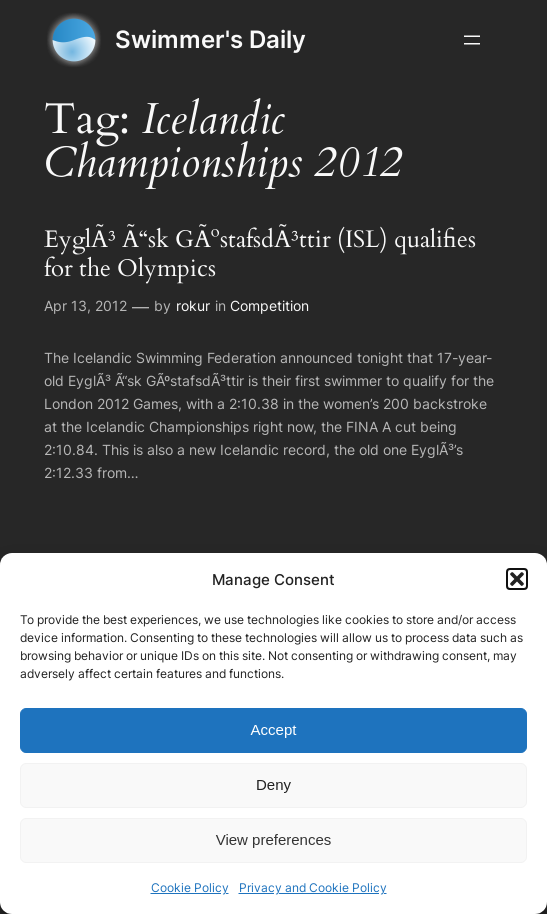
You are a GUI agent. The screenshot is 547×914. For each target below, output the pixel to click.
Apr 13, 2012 (85, 305)
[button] (517, 579)
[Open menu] (472, 40)
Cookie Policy (190, 887)
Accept (274, 729)
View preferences (274, 839)
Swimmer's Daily (210, 39)
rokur (193, 305)
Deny (273, 784)
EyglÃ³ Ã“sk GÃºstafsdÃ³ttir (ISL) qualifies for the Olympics (260, 255)
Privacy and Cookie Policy (313, 887)
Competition (269, 305)
